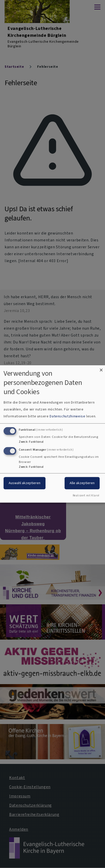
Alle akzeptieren (82, 483)
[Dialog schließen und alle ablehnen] (101, 368)
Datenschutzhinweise (67, 416)
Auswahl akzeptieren (25, 483)
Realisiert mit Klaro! (86, 496)
